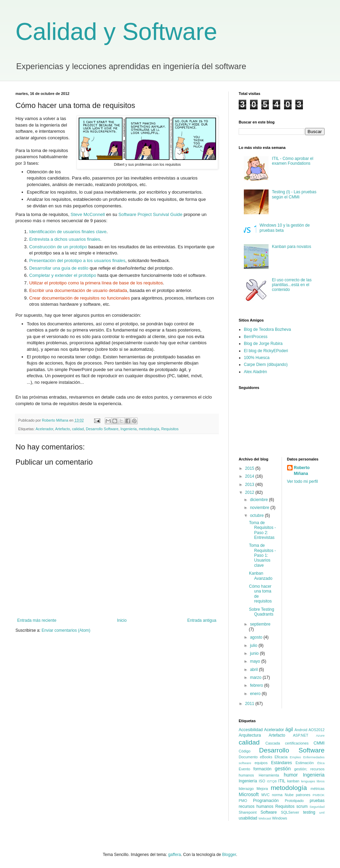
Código (245, 751)
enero (256, 694)
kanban (293, 781)
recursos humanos (256, 806)
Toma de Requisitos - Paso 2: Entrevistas (262, 530)
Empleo (296, 757)
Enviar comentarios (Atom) (66, 630)
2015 (250, 468)
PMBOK (319, 795)
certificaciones (297, 743)
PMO (243, 801)
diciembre (259, 500)
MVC (265, 795)
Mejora (262, 789)
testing (309, 812)
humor (291, 775)
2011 (250, 704)
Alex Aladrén (255, 372)
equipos (261, 763)
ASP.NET (301, 735)
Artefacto (62, 429)
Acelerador (44, 429)
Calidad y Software (116, 32)
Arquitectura (250, 735)
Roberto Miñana (302, 471)
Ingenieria (129, 429)
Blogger (229, 855)
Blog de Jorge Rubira (263, 344)
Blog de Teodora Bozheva (267, 329)
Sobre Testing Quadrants (262, 612)
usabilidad (248, 818)
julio (254, 645)
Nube (289, 795)
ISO (262, 781)
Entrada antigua (202, 620)
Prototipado (294, 801)
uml (322, 812)
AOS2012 (316, 730)
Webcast (265, 818)
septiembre (260, 624)
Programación (266, 801)
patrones (303, 795)
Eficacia (281, 757)
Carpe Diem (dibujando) (266, 365)
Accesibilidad (251, 730)
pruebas (317, 801)
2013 (250, 485)
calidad (78, 429)
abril (254, 670)
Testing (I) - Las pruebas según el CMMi (294, 194)
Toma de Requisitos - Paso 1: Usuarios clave (262, 555)
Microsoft (249, 794)
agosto (257, 637)
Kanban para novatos (292, 247)
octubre (257, 516)
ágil (289, 729)
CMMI (319, 743)
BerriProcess (256, 337)
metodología (149, 429)
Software (269, 812)
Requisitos (170, 429)
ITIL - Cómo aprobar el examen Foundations (293, 161)
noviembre (260, 508)
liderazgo (246, 789)
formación (263, 769)
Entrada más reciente (37, 620)
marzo (256, 677)
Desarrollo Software (102, 429)
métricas (318, 789)
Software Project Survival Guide (150, 214)
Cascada (273, 743)
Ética (321, 763)
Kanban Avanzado (261, 576)
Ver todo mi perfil (303, 481)
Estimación (305, 763)
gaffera (174, 855)
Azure (320, 735)
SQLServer (290, 812)
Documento (248, 757)
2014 (250, 476)
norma (277, 795)
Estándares (281, 763)
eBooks (266, 757)
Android (301, 730)
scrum (302, 806)
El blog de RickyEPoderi (266, 351)
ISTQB (272, 781)
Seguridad (317, 807)
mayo (256, 661)
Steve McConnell (88, 214)
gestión (283, 769)
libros (321, 781)
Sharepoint (248, 812)
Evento (245, 769)
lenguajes (308, 781)
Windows (280, 818)
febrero (257, 685)
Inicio (122, 620)
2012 (250, 492)
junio (255, 653)
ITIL (282, 781)
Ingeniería (248, 781)
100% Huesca (257, 358)
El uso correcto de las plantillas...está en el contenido (292, 285)
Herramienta (269, 775)
